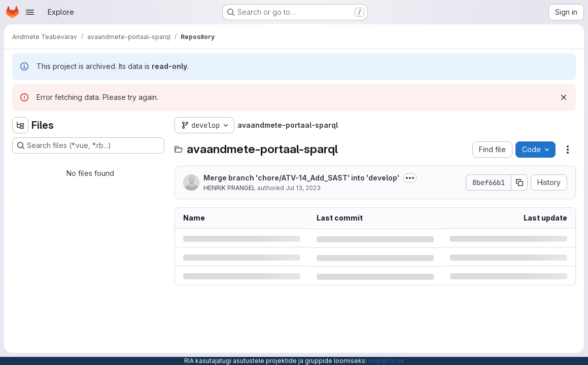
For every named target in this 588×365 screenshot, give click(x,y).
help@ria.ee (386, 361)
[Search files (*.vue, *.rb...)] (88, 145)
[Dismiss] (564, 97)
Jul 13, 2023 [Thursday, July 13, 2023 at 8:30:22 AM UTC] (303, 188)
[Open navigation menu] (30, 12)
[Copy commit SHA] (520, 182)
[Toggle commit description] (410, 178)
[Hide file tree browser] (20, 125)
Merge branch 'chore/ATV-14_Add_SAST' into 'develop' (301, 178)
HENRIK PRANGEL (230, 188)
